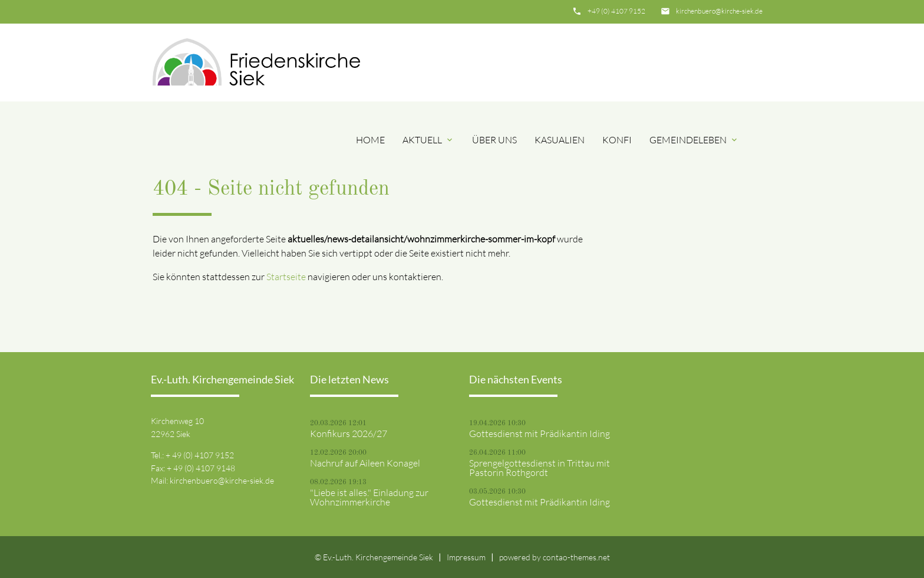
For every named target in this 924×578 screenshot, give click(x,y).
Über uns (494, 140)
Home (370, 140)
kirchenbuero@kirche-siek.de (719, 11)
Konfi (617, 140)
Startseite (286, 277)
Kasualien (560, 140)
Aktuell (428, 140)
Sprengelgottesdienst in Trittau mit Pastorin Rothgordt (539, 468)
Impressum (466, 557)
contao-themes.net (576, 557)
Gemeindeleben (694, 140)
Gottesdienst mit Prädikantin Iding (539, 433)
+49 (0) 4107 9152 (616, 11)
